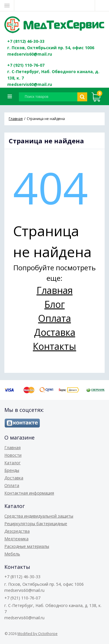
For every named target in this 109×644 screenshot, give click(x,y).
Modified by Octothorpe (37, 634)
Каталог (12, 463)
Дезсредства (17, 531)
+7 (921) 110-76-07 (26, 65)
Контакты (54, 346)
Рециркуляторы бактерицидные (36, 524)
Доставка (55, 332)
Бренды (12, 470)
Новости (13, 455)
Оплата (54, 318)
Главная (55, 290)
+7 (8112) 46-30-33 (26, 41)
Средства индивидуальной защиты (39, 516)
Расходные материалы (27, 546)
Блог (55, 304)
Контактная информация (29, 493)
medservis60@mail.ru (30, 54)
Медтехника (16, 539)
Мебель (12, 554)
